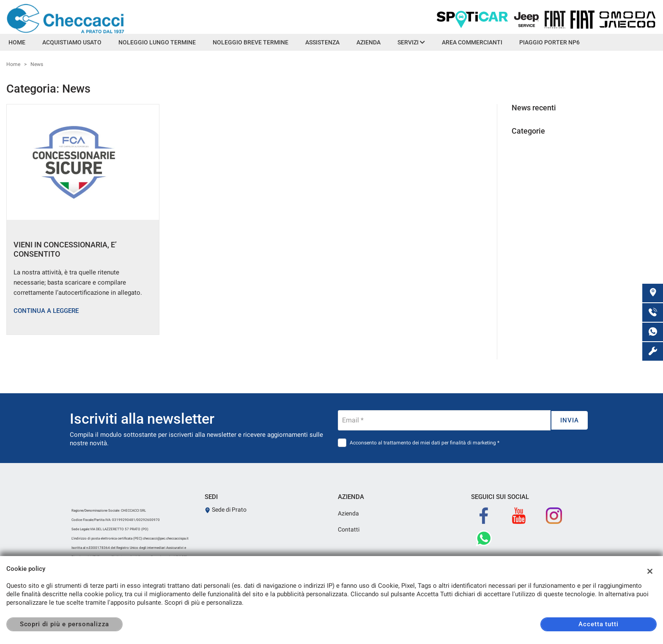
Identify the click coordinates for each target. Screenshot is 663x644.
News (37, 64)
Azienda (368, 42)
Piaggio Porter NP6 (549, 42)
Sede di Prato (226, 510)
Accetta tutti (599, 624)
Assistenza (322, 42)
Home (17, 42)
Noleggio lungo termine (157, 42)
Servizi (411, 42)
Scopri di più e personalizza (65, 624)
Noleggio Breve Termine (251, 42)
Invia (570, 420)
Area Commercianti (472, 42)
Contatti (349, 529)
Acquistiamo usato (72, 42)
